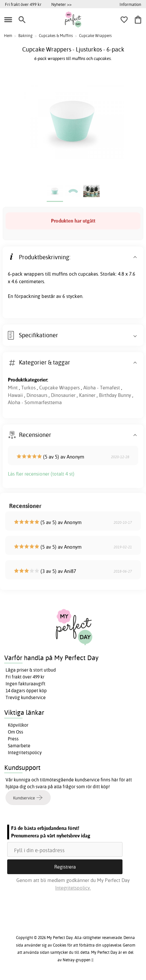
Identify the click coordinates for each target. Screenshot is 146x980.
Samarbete (19, 746)
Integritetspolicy (25, 753)
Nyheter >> (61, 4)
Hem (8, 36)
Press (13, 739)
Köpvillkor (18, 725)
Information (130, 4)
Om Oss (16, 732)
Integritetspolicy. (73, 888)
